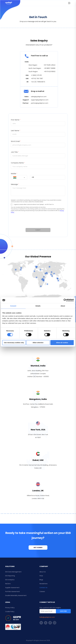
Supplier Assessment (12, 588)
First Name (16, 120)
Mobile (14, 174)
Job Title (15, 152)
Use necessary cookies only (14, 343)
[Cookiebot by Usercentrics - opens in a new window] (65, 300)
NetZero (8, 584)
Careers (42, 592)
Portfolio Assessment (13, 592)
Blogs (41, 580)
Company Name (18, 163)
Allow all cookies (62, 343)
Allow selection (38, 343)
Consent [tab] (13, 306)
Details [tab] (38, 306)
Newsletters (43, 584)
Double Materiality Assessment (16, 595)
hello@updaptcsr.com (47, 617)
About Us (43, 572)
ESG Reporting (10, 576)
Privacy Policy (10, 608)
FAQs (41, 576)
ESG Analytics (10, 580)
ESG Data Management (13, 572)
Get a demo (38, 548)
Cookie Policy (10, 612)
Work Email (16, 141)
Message (15, 184)
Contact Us (43, 588)
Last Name (16, 131)
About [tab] (63, 306)
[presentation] (38, 222)
